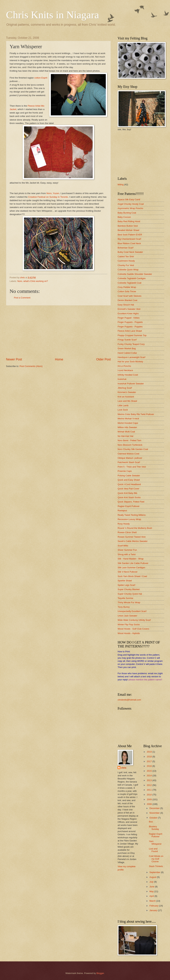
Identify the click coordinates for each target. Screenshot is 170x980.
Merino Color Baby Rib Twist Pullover (136, 414)
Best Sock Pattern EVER (130, 235)
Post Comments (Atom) (31, 366)
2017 (150, 761)
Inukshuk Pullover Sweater (131, 384)
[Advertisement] (58, 331)
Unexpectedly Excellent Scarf (132, 611)
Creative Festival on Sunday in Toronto (48, 197)
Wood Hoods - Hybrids (129, 633)
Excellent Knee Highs (128, 313)
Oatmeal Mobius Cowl (128, 454)
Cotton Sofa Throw (127, 291)
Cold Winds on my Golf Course (156, 859)
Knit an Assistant (126, 397)
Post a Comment (22, 298)
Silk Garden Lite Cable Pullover (133, 563)
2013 (150, 780)
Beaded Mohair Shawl (128, 230)
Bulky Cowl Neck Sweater (130, 252)
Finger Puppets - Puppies (130, 327)
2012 (150, 785)
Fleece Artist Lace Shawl (130, 331)
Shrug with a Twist (127, 554)
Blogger (100, 973)
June (152, 887)
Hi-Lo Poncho (124, 366)
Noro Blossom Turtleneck (130, 445)
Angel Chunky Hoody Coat (131, 204)
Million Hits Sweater (127, 427)
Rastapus (122, 510)
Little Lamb (123, 405)
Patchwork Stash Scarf (129, 462)
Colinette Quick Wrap (128, 270)
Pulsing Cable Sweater (129, 476)
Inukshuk (122, 379)
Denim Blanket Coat (127, 300)
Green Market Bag (127, 348)
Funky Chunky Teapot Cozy (131, 344)
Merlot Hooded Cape (128, 423)
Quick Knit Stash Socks (129, 497)
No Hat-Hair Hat (126, 436)
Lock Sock (123, 410)
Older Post (103, 359)
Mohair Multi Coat (126, 432)
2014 (150, 776)
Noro (20, 281)
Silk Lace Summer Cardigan (131, 567)
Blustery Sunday (154, 828)
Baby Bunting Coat (127, 213)
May (152, 891)
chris (124, 768)
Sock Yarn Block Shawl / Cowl (132, 576)
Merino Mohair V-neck (128, 419)
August (153, 877)
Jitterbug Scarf (125, 388)
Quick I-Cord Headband (129, 484)
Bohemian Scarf (126, 248)
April (152, 896)
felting (121, 185)
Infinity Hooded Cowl (128, 375)
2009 (150, 799)
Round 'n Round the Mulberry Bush (135, 528)
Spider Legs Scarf (126, 585)
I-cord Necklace (125, 370)
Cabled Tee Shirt (126, 256)
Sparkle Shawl (125, 581)
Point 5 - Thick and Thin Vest (132, 467)
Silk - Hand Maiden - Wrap (131, 559)
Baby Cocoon (124, 217)
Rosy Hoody (124, 524)
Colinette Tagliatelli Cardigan (132, 278)
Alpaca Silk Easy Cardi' (129, 199)
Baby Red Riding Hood (129, 221)
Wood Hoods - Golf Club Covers (133, 629)
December (155, 808)
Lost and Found (153, 850)
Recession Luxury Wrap (129, 519)
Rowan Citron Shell (127, 532)
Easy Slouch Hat (126, 305)
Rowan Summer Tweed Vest (132, 537)
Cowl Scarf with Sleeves (129, 296)
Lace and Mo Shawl (127, 401)
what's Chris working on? (36, 281)
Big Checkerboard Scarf (129, 239)
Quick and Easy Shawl (129, 480)
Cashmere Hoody (126, 261)
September (155, 872)
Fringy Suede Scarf (127, 340)
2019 (150, 752)
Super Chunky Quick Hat (130, 594)
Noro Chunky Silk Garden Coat (133, 449)
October (154, 818)
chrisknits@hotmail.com (129, 700)
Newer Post (14, 359)
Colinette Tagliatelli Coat (129, 283)
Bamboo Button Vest (128, 226)
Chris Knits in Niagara (53, 15)
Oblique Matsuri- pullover (130, 458)
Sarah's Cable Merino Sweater (133, 541)
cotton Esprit (41, 78)
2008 (150, 804)
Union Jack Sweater (127, 616)
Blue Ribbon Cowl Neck (129, 243)
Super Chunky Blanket (129, 589)
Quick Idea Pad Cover (128, 489)
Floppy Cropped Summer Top (132, 335)
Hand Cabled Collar (127, 353)
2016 (150, 766)
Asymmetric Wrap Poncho (130, 208)
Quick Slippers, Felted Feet (131, 502)
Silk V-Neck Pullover (128, 572)
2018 (150, 757)
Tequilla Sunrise (125, 598)
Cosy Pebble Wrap (127, 287)
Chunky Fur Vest (126, 265)
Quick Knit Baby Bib (127, 493)
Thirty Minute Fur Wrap (129, 602)
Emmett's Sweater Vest (129, 309)
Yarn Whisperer (155, 843)
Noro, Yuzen (53, 193)
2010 (150, 795)
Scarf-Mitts (123, 546)
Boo (151, 822)
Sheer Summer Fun (127, 550)
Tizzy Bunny (124, 607)
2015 (150, 771)
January (154, 910)
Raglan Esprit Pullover (129, 506)
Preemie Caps (125, 471)
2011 (150, 790)
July (152, 882)
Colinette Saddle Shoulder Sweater (135, 274)
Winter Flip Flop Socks (129, 624)
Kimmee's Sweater (127, 392)
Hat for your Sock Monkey (130, 362)
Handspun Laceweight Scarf (131, 357)
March (153, 901)
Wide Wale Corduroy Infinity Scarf (134, 620)
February (154, 906)
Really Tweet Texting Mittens (132, 515)
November (155, 813)
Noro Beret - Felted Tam (129, 440)
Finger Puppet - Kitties (129, 318)
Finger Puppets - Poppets (130, 322)
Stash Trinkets (156, 866)
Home (59, 359)
